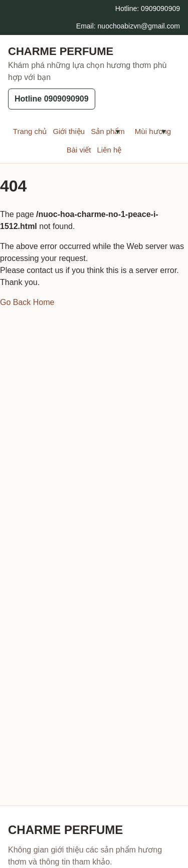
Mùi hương (144, 131)
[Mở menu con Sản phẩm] (118, 131)
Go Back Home (27, 302)
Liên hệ (109, 150)
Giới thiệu (69, 131)
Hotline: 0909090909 (148, 8)
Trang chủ (30, 131)
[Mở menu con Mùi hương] (164, 131)
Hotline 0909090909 (52, 99)
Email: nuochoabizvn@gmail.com (128, 26)
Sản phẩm (99, 131)
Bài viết (79, 150)
